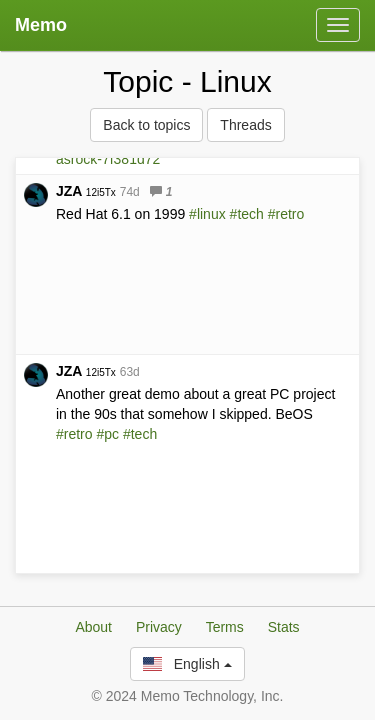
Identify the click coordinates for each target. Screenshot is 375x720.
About (93, 629)
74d (130, 192)
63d (130, 372)
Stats (284, 629)
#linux (207, 214)
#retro (286, 214)
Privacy (159, 629)
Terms (225, 629)
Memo (41, 25)
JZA (86, 191)
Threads (245, 125)
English (187, 666)
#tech (247, 214)
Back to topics (146, 125)
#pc (107, 434)
